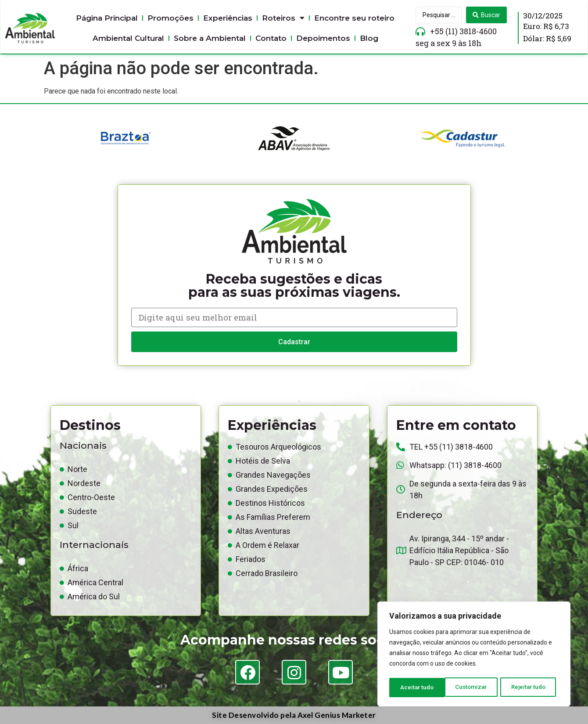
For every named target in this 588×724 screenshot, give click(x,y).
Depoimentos (323, 38)
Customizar (416, 688)
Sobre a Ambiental (210, 38)
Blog (369, 38)
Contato (271, 38)
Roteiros (283, 18)
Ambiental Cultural (128, 38)
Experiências (228, 18)
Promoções (170, 18)
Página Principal (107, 18)
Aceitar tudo (532, 688)
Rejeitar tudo (473, 688)
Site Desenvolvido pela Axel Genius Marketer (294, 715)
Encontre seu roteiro (354, 18)
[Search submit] (486, 15)
